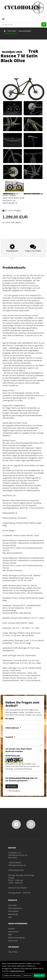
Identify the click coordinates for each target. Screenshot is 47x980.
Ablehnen (28, 975)
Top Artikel (13, 952)
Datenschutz (13, 932)
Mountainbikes (25, 31)
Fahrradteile (13, 911)
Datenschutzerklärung (19, 778)
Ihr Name (10, 719)
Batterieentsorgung (16, 938)
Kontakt (11, 929)
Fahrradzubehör (15, 908)
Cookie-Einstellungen (12, 975)
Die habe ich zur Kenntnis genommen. (21, 779)
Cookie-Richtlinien (17, 971)
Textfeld (9, 737)
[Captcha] (23, 773)
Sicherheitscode (13, 756)
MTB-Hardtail (12, 33)
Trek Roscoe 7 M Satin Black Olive (19, 56)
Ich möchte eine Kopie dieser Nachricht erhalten (19, 750)
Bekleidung (13, 914)
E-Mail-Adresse (12, 728)
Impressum (13, 941)
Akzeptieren (39, 975)
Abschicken (12, 786)
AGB (10, 935)
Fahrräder (12, 31)
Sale (10, 917)
